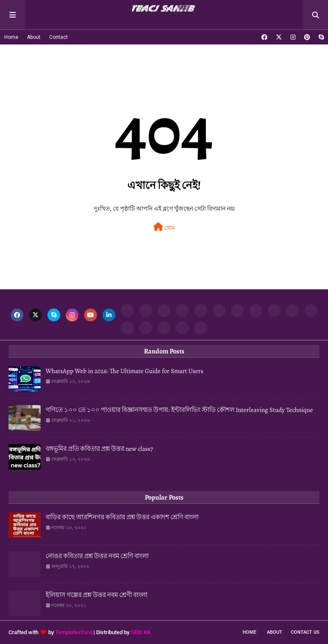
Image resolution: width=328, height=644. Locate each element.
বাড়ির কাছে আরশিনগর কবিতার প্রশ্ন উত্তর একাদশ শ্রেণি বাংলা (122, 517)
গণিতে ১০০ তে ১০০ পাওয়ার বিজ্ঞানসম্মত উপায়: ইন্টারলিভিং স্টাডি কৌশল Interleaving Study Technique (179, 410)
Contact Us (305, 632)
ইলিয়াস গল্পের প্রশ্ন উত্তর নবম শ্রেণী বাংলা (97, 595)
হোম (164, 227)
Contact (59, 37)
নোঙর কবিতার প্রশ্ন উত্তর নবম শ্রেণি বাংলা (97, 556)
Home (11, 37)
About (34, 37)
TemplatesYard (74, 632)
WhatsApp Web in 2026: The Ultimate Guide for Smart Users (124, 371)
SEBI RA (141, 632)
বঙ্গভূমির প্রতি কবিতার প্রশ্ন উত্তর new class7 (99, 449)
